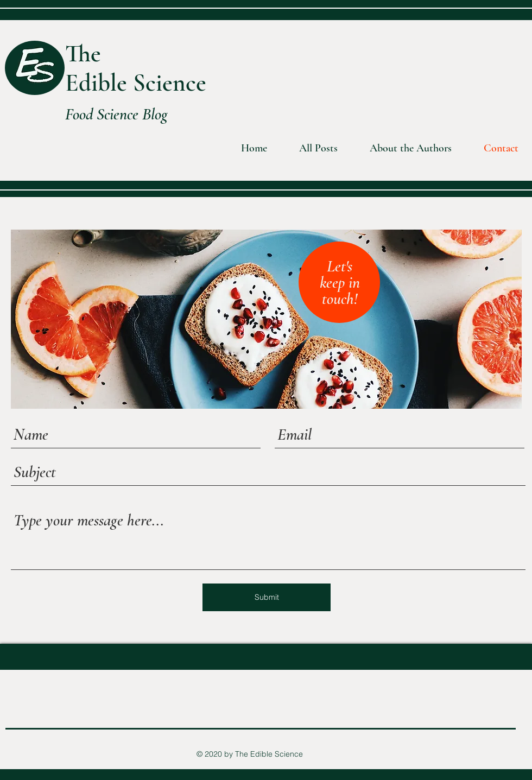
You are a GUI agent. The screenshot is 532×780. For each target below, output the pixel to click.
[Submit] (267, 597)
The (83, 53)
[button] (403, 148)
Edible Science (136, 83)
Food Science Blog (116, 114)
